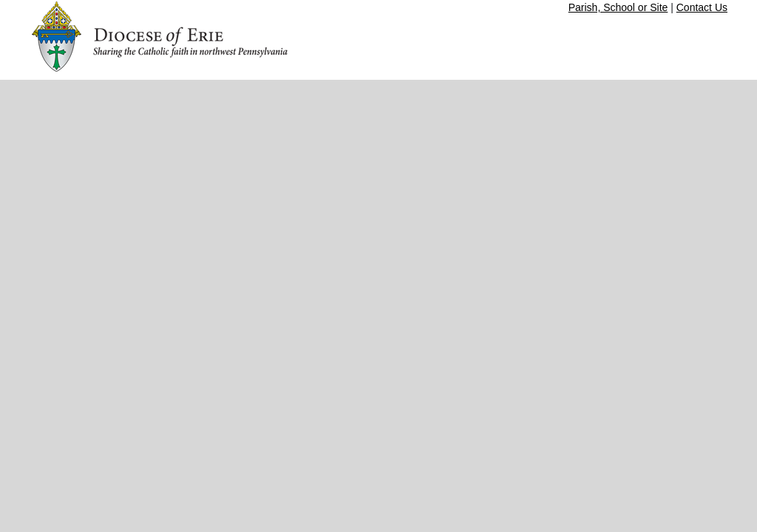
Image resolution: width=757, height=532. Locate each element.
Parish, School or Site (618, 7)
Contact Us (702, 7)
